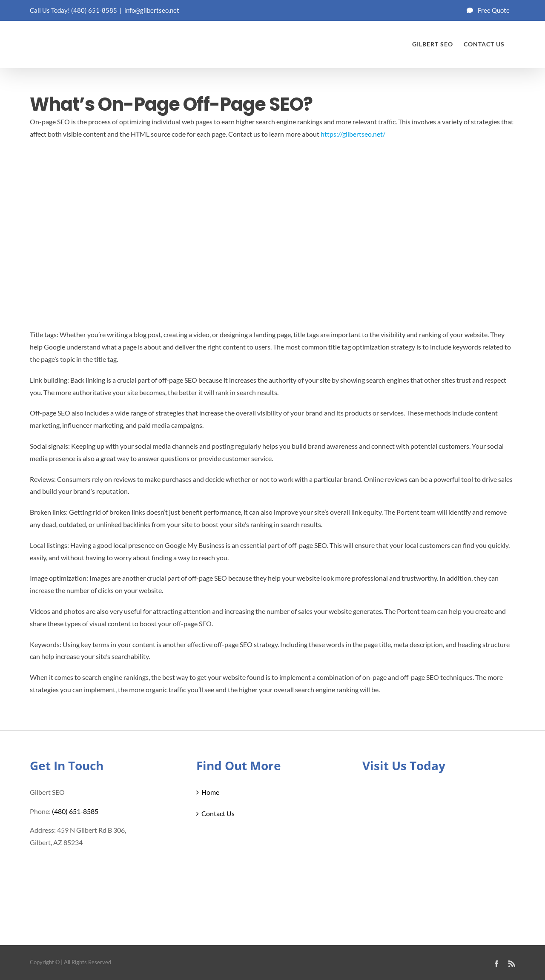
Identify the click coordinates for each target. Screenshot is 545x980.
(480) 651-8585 (94, 10)
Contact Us (218, 813)
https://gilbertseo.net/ (353, 134)
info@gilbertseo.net (152, 10)
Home (210, 792)
